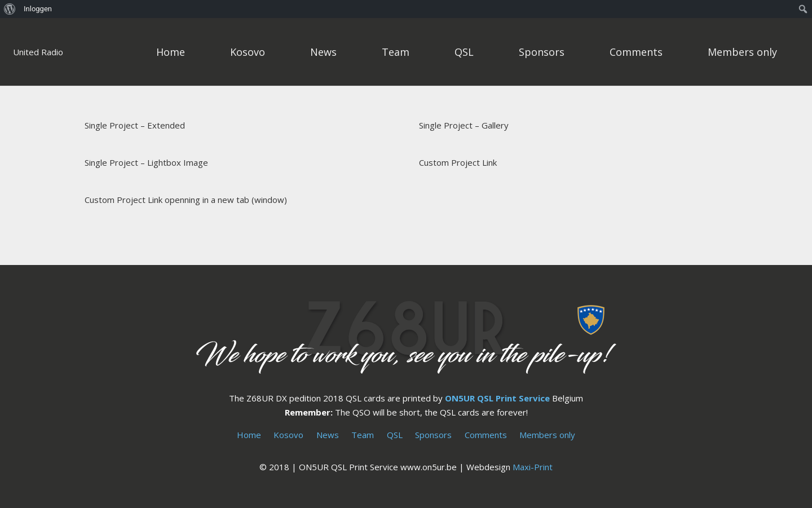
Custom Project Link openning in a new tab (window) (186, 200)
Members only (547, 435)
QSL (395, 435)
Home (249, 435)
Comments (486, 435)
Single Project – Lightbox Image (146, 162)
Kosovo (288, 435)
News (328, 435)
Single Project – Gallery (464, 125)
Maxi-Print (533, 467)
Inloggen (38, 9)
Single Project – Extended (135, 125)
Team (363, 435)
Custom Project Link (458, 162)
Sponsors (433, 435)
